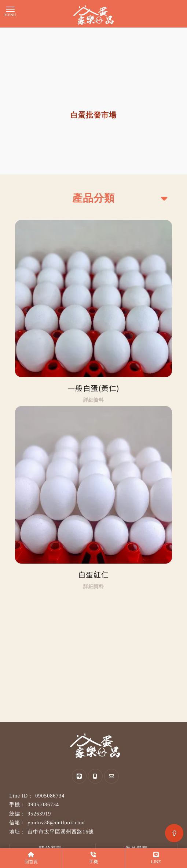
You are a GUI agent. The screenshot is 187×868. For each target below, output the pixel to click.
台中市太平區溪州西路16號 (61, 832)
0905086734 (50, 796)
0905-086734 (43, 805)
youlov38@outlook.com (56, 823)
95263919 (39, 814)
